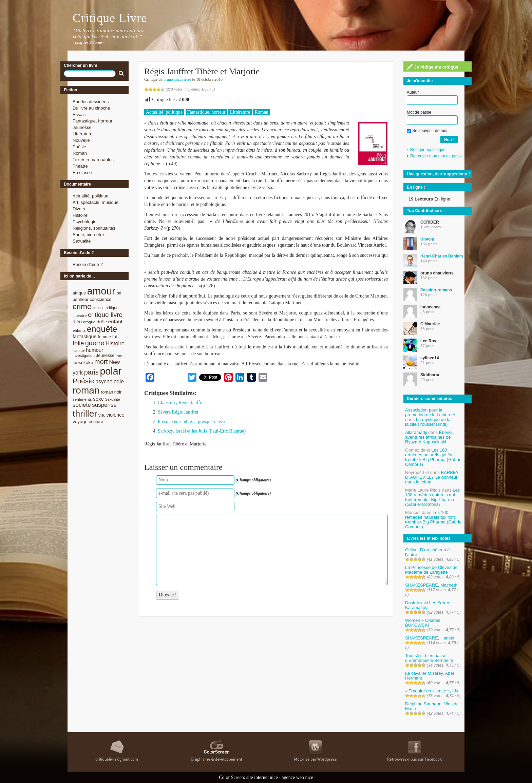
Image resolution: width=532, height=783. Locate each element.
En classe (82, 173)
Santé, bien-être (88, 235)
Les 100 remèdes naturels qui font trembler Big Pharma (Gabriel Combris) (434, 457)
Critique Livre (110, 18)
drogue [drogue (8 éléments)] (89, 322)
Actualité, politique (91, 196)
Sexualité (82, 241)
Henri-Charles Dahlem (442, 256)
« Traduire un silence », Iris (432, 691)
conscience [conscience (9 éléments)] (100, 299)
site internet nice (262, 777)
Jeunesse (82, 127)
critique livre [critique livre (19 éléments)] (105, 315)
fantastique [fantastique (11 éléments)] (85, 337)
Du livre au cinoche (91, 108)
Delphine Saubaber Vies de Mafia (432, 706)
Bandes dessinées (91, 102)
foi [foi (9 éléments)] (115, 337)
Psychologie (84, 222)
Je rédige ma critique (433, 67)
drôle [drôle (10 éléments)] (102, 322)
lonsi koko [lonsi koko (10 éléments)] (83, 362)
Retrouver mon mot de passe (436, 156)
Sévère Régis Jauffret (178, 412)
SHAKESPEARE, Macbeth (431, 585)
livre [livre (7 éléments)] (119, 356)
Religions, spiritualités (94, 228)
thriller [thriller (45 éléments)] (85, 414)
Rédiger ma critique (428, 150)
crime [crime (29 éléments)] (82, 306)
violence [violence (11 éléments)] (116, 415)
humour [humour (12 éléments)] (94, 350)
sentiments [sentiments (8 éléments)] (82, 399)
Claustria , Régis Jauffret (181, 403)
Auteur (413, 92)
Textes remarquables (93, 160)
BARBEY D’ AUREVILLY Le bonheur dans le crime (432, 477)
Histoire (80, 215)
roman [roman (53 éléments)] (86, 390)
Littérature (83, 134)
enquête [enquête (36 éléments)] (102, 329)
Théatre (80, 166)
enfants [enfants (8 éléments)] (79, 330)
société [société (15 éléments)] (82, 405)
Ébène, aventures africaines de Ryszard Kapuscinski (429, 437)
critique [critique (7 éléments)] (98, 308)
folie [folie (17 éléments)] (78, 343)
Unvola (427, 239)
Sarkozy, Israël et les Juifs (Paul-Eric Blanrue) (202, 431)
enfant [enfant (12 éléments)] (115, 321)
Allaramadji (416, 432)
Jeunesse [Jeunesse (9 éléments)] (105, 355)
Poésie (79, 147)
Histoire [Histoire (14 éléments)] (115, 343)
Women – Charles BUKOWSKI (423, 623)
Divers (79, 209)
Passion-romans (436, 290)
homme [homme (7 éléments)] (79, 350)
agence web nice (297, 777)
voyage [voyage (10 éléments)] (80, 422)
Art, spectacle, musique (96, 202)
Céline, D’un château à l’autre (427, 552)
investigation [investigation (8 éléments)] (84, 355)
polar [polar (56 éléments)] (111, 371)
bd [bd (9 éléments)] (119, 293)
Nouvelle (81, 140)
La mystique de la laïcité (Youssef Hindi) (428, 422)
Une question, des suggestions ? (439, 174)
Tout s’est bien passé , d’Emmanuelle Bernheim (429, 658)
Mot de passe (419, 112)
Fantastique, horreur (92, 121)
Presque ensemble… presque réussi (191, 422)
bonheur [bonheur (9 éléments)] (81, 299)
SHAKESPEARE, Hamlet (430, 638)
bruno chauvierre (177, 79)
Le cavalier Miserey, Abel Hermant (430, 676)
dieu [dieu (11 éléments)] (77, 322)
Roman (80, 153)
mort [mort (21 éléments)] (101, 362)
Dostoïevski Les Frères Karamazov (428, 605)
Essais (79, 114)
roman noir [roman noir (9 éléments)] (111, 392)
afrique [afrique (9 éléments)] (79, 293)
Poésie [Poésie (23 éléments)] (83, 381)
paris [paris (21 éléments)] (91, 372)
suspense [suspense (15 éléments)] (104, 405)
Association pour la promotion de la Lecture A (430, 412)
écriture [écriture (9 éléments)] (96, 422)
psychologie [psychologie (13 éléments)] (110, 381)
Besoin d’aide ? (88, 264)
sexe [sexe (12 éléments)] (98, 399)
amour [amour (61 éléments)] (101, 291)
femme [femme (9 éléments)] (104, 337)
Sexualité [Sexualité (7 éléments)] (113, 399)
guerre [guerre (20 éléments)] (95, 343)
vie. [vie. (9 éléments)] (102, 415)
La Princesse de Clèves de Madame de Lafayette (431, 570)
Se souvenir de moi (427, 131)
